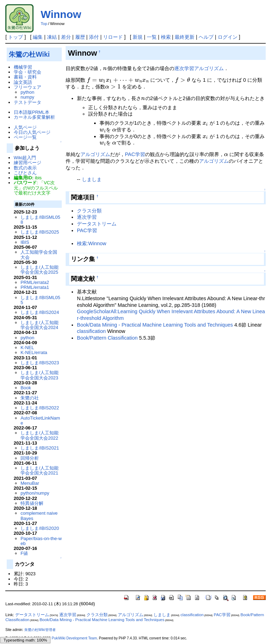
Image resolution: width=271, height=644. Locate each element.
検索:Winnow (92, 243)
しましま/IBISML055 (40, 300)
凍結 (52, 37)
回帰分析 (30, 458)
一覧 (152, 37)
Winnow (61, 14)
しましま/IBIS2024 (40, 312)
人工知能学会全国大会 (39, 255)
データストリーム (97, 224)
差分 (66, 37)
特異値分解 (32, 503)
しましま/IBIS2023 (40, 363)
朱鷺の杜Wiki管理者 (40, 630)
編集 (38, 37)
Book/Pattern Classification (107, 338)
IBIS (25, 242)
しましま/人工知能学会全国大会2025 (40, 270)
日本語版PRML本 (32, 112)
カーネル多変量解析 (34, 117)
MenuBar (30, 483)
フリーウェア (28, 87)
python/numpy (35, 493)
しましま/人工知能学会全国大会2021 (40, 470)
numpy (27, 97)
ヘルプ (206, 37)
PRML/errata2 (35, 282)
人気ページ (25, 127)
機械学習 (23, 67)
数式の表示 (25, 168)
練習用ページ (28, 163)
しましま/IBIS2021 (40, 448)
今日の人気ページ (32, 132)
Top (44, 24)
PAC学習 (135, 154)
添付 (94, 37)
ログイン (228, 37)
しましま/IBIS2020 (40, 528)
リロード (113, 37)
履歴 (80, 37)
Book (26, 388)
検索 (166, 37)
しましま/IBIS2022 (40, 408)
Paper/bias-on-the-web (41, 541)
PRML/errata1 (35, 287)
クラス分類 (89, 211)
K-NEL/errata (34, 352)
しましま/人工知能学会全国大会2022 (40, 435)
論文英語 (23, 82)
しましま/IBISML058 (40, 220)
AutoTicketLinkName (40, 420)
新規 (138, 37)
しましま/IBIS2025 (40, 232)
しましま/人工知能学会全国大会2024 (40, 325)
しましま (92, 179)
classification (91, 331)
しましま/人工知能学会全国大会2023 (40, 375)
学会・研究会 (28, 72)
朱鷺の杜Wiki (29, 54)
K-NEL (27, 348)
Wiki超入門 (25, 158)
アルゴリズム (209, 68)
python (27, 92)
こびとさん (25, 173)
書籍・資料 (25, 77)
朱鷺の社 (30, 398)
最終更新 (185, 37)
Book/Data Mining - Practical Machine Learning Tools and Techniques (155, 325)
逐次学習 (184, 68)
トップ (16, 37)
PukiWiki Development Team (74, 638)
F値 (24, 553)
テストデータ (28, 102)
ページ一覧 (25, 137)
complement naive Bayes (39, 516)
